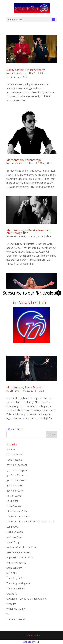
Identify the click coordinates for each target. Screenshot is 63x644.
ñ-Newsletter (32, 303)
